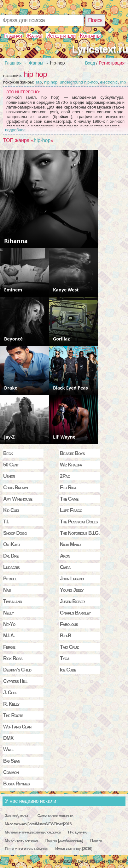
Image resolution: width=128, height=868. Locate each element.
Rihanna (16, 241)
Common (11, 772)
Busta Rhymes (16, 784)
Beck (8, 453)
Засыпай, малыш (17, 816)
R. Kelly (11, 704)
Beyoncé (13, 339)
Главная (13, 36)
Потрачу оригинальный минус (26, 849)
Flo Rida (68, 487)
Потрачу (96, 840)
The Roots (13, 715)
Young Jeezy (72, 590)
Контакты (90, 36)
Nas (7, 590)
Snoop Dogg (15, 533)
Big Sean (12, 761)
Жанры (34, 36)
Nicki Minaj (70, 544)
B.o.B (66, 636)
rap (39, 82)
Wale (8, 749)
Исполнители (61, 36)
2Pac (65, 476)
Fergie (9, 647)
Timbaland (12, 601)
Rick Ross (13, 658)
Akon (65, 556)
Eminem (13, 290)
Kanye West (66, 290)
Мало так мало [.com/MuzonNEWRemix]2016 (38, 824)
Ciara (65, 567)
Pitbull (10, 579)
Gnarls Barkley (75, 613)
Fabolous (69, 624)
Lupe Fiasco (71, 510)
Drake (11, 388)
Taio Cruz (69, 647)
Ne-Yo (9, 624)
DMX (8, 738)
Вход (90, 63)
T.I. (6, 522)
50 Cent (11, 465)
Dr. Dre (11, 556)
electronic (109, 82)
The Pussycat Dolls (79, 522)
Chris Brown (15, 487)
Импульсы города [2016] (74, 849)
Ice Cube (68, 670)
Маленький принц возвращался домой (33, 832)
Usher (9, 476)
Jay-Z (9, 437)
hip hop (51, 82)
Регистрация (112, 63)
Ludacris (11, 567)
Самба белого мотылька (55, 816)
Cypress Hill (15, 681)
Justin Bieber (72, 601)
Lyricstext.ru (100, 49)
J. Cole (10, 693)
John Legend (72, 579)
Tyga (65, 658)
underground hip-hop (79, 82)
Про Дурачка (77, 832)
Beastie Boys (72, 453)
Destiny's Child (17, 670)
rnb (123, 82)
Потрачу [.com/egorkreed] (64, 840)
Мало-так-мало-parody (21, 840)
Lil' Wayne (64, 437)
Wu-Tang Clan (17, 727)
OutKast (12, 544)
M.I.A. (9, 636)
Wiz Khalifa (71, 465)
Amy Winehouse (18, 499)
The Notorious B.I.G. (80, 533)
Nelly (9, 613)
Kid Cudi (11, 510)
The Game (69, 499)
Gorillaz (61, 339)
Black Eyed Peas (70, 388)
